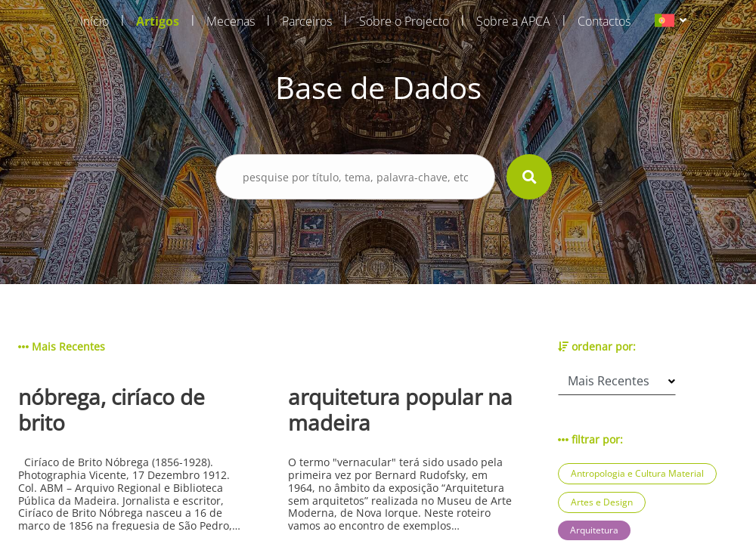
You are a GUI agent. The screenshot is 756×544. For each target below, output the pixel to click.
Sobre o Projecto (404, 21)
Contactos (604, 21)
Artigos (158, 21)
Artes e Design (602, 502)
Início (94, 21)
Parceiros (307, 21)
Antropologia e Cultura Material (637, 473)
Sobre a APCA (513, 21)
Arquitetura (594, 530)
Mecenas (231, 21)
